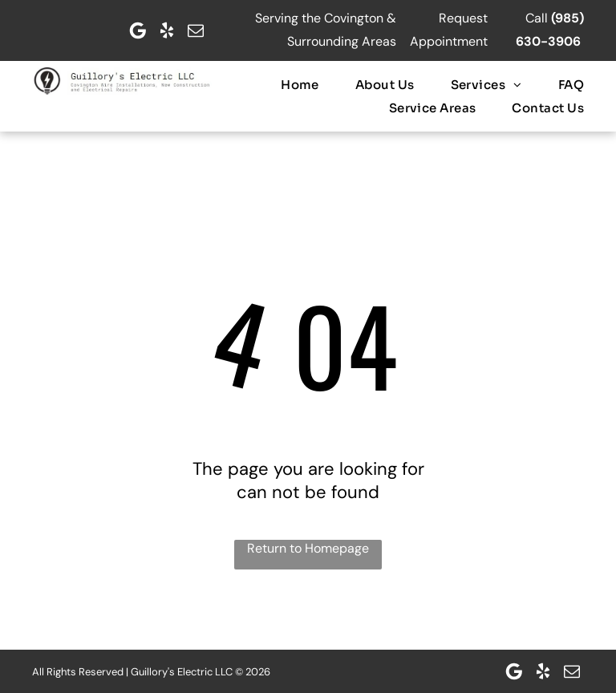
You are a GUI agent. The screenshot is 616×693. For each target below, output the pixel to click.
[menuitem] (282, 85)
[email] (196, 30)
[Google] (138, 30)
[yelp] (167, 30)
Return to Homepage (308, 548)
